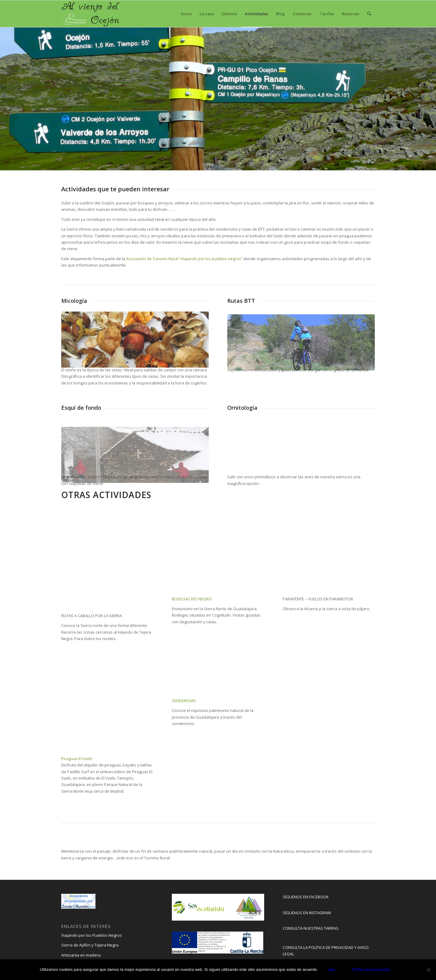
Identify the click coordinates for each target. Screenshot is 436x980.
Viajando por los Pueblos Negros (92, 935)
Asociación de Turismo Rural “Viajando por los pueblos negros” (184, 259)
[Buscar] (369, 14)
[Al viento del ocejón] (91, 14)
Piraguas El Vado (77, 759)
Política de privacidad (371, 969)
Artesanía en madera (81, 955)
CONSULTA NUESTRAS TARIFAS (311, 928)
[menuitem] (186, 14)
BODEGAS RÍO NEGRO (192, 599)
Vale (332, 969)
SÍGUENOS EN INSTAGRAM (307, 913)
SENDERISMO (184, 701)
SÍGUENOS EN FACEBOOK (306, 897)
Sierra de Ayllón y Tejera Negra (90, 945)
